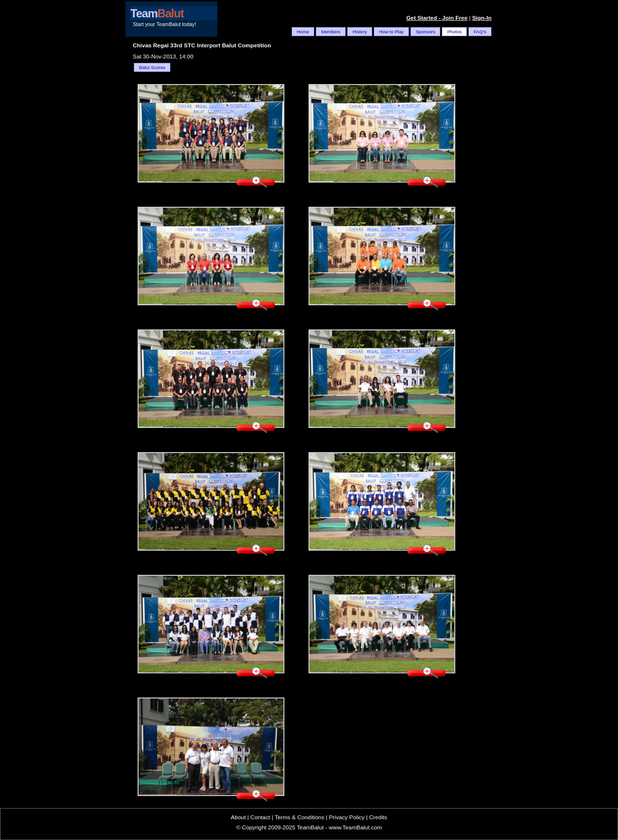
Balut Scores (152, 67)
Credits (378, 817)
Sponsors (425, 32)
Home (303, 32)
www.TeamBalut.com (355, 827)
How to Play (391, 32)
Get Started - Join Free (437, 18)
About (238, 817)
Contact (260, 817)
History (360, 32)
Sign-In (482, 18)
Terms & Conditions (300, 817)
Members (331, 32)
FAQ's (480, 32)
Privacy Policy (347, 817)
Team (157, 14)
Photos (454, 32)
